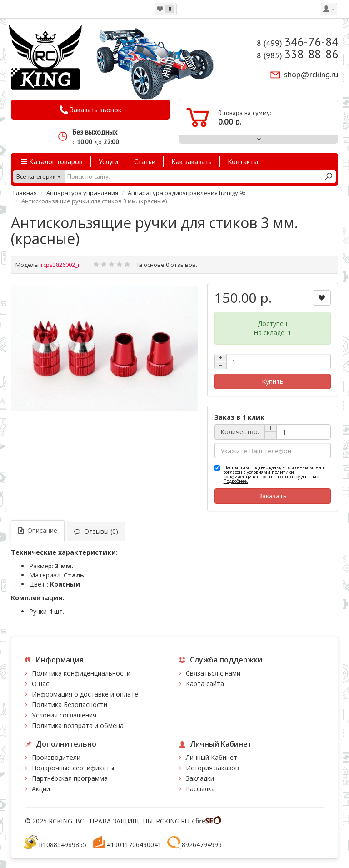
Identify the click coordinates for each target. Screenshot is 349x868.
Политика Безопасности (70, 705)
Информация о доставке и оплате (85, 694)
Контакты (243, 161)
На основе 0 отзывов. (166, 265)
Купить (273, 381)
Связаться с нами (213, 673)
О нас (40, 684)
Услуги (108, 161)
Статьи (145, 161)
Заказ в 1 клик (239, 417)
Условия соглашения (64, 715)
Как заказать (192, 161)
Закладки (200, 778)
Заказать (273, 496)
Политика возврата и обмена (78, 725)
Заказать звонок (90, 110)
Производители (56, 757)
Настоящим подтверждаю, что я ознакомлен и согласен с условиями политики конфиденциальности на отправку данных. (275, 474)
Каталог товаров (52, 161)
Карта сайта (205, 684)
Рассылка (200, 789)
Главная (25, 193)
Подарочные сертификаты (73, 768)
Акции (41, 789)
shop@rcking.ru (311, 74)
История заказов (212, 768)
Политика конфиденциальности (81, 673)
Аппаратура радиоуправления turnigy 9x (187, 193)
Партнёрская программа (70, 778)
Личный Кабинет (212, 757)
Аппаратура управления (82, 193)
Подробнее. (236, 481)
